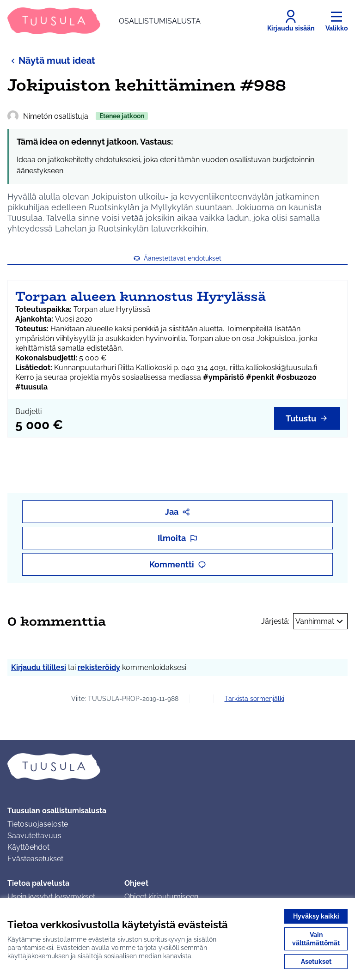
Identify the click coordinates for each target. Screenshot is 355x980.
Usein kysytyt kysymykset (51, 897)
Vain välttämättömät (316, 939)
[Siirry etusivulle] (104, 21)
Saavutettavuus (34, 836)
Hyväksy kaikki (316, 916)
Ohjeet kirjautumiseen (161, 897)
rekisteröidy (99, 667)
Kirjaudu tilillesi (39, 667)
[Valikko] (337, 21)
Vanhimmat (320, 621)
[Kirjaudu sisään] (291, 21)
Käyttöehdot (28, 847)
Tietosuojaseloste (38, 824)
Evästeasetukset (35, 859)
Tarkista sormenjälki (254, 699)
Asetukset (316, 962)
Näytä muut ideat (51, 60)
